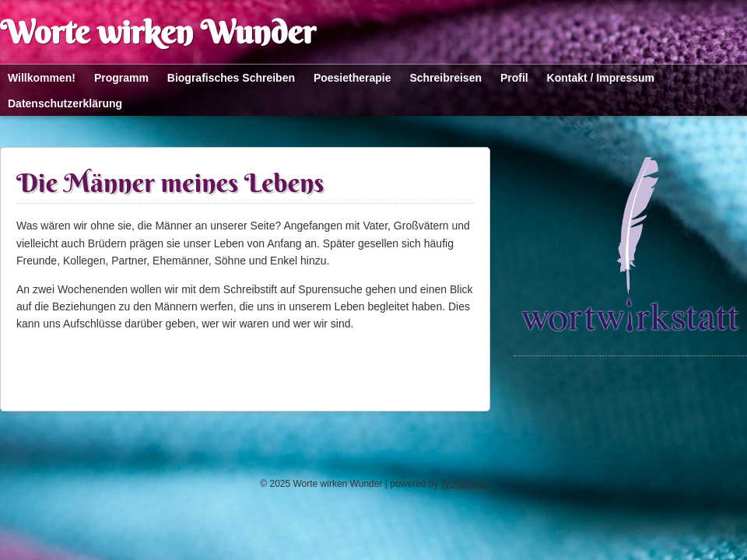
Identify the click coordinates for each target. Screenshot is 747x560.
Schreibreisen (445, 78)
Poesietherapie (352, 78)
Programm (121, 78)
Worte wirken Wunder (158, 32)
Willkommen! (42, 78)
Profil (514, 78)
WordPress (464, 484)
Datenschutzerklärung (65, 103)
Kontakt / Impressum (601, 78)
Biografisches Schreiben (231, 78)
